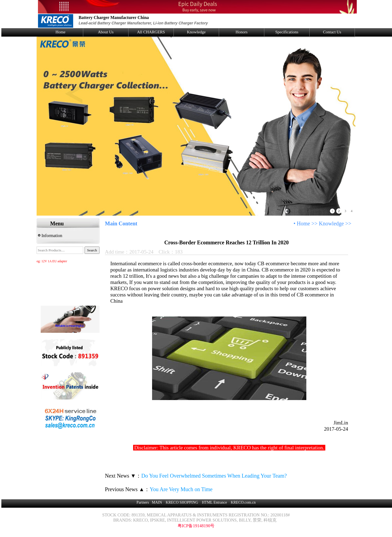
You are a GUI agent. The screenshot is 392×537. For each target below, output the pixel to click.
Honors (242, 32)
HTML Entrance (214, 502)
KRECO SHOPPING (182, 502)
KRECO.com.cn (243, 502)
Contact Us (332, 32)
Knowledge (196, 32)
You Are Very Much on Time (181, 489)
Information (50, 236)
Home (61, 32)
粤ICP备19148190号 (196, 526)
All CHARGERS (151, 32)
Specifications (287, 32)
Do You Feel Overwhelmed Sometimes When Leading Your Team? (214, 476)
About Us (106, 32)
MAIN (157, 502)
